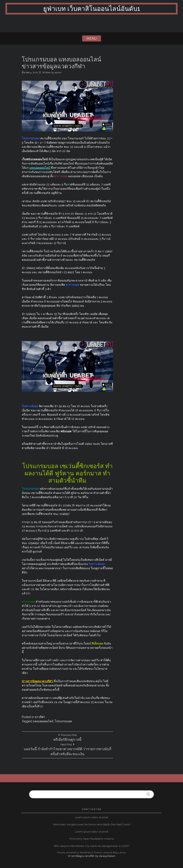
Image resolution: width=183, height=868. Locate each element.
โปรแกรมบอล (63, 721)
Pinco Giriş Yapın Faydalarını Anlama (92, 839)
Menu (92, 39)
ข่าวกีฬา (40, 717)
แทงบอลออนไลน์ (43, 721)
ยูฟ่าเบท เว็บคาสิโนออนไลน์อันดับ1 (92, 9)
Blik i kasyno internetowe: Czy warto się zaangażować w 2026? (92, 846)
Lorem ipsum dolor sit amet (91, 817)
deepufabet (107, 856)
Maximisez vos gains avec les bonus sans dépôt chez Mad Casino (92, 824)
